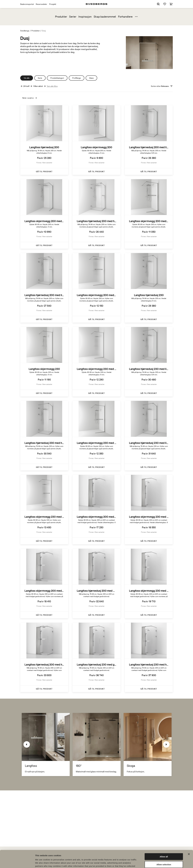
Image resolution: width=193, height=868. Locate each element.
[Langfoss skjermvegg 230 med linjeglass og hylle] (44, 510)
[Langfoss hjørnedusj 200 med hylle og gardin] (44, 657)
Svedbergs (25, 31)
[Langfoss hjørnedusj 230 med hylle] (44, 436)
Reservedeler (41, 4)
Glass (91, 78)
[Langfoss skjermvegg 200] (96, 140)
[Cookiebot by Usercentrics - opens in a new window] (17, 863)
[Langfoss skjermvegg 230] (44, 362)
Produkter (61, 17)
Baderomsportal (27, 4)
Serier (73, 17)
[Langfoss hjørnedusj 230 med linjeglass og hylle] (149, 436)
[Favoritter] (165, 4)
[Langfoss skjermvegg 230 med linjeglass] (96, 362)
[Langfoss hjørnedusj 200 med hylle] (96, 214)
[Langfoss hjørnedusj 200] (44, 140)
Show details (141, 863)
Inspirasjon (85, 17)
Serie (40, 78)
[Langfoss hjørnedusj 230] (149, 288)
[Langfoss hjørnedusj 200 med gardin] (96, 583)
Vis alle (27, 78)
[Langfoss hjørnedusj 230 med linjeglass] (149, 362)
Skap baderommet (105, 17)
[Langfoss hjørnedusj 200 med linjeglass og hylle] (44, 288)
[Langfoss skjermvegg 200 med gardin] (96, 510)
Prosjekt (53, 4)
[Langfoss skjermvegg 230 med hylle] (96, 436)
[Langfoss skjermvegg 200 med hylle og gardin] (44, 583)
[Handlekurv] (171, 4)
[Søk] (158, 4)
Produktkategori (57, 78)
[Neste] (166, 744)
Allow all (164, 839)
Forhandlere (125, 17)
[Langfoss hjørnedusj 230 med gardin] (96, 657)
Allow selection (164, 847)
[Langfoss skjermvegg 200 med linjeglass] (44, 214)
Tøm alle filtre (52, 86)
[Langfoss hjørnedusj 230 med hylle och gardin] (149, 657)
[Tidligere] (27, 744)
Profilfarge (77, 78)
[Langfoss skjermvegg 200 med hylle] (149, 214)
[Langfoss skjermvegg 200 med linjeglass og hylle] (96, 288)
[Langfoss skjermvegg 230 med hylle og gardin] (149, 583)
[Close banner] (189, 837)
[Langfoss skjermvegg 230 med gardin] (149, 510)
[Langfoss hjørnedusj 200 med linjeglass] (149, 140)
